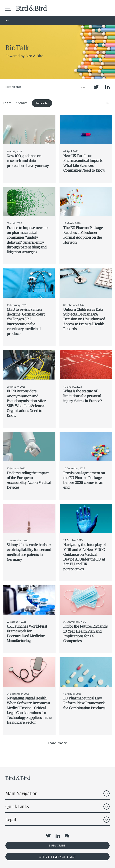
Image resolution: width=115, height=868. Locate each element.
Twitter (96, 87)
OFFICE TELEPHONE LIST (57, 857)
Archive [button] (22, 103)
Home (8, 87)
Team (7, 103)
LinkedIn (107, 87)
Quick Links (17, 806)
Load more (58, 743)
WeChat (67, 836)
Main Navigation (22, 793)
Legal (11, 819)
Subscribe (42, 103)
